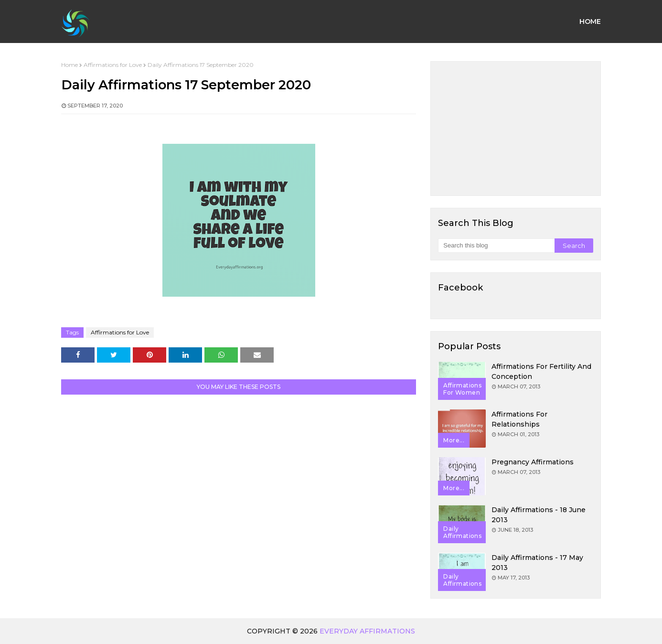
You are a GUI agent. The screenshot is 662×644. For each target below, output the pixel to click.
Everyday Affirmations (367, 631)
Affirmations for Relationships (519, 419)
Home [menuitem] (590, 21)
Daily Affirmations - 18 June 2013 (539, 515)
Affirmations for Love (113, 65)
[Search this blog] (496, 246)
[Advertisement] (516, 129)
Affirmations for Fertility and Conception (541, 371)
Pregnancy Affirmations (533, 462)
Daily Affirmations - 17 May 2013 (537, 563)
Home (69, 65)
